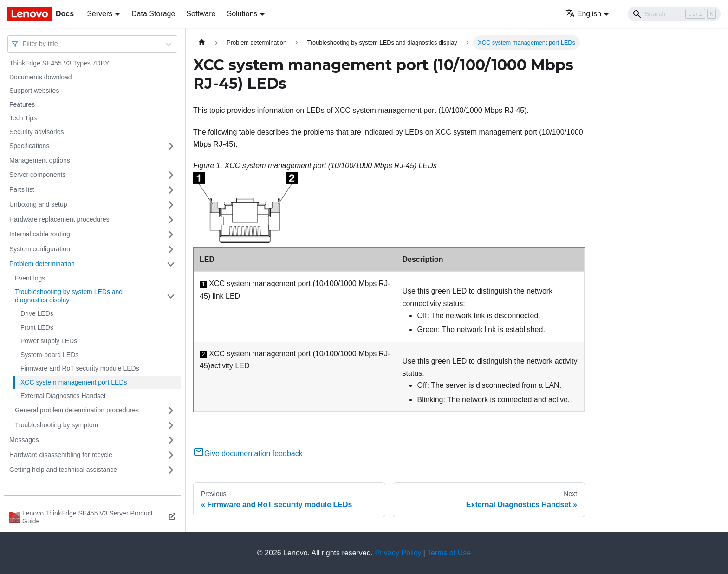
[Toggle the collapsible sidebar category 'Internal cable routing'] (171, 235)
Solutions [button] (242, 14)
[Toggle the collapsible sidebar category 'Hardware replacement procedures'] (171, 220)
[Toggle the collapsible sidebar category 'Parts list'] (171, 190)
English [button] (583, 14)
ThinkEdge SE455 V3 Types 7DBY (59, 63)
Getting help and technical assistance (63, 470)
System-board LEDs (49, 355)
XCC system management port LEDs (74, 382)
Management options (40, 160)
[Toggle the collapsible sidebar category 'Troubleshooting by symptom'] (171, 425)
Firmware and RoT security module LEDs (80, 368)
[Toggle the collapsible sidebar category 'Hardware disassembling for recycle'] (171, 455)
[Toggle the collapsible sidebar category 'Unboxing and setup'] (171, 205)
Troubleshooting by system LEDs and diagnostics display (69, 296)
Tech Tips (23, 118)
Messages (24, 440)
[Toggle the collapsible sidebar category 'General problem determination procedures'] (171, 411)
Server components (37, 175)
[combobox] (24, 44)
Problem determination (42, 264)
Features (22, 104)
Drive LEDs (37, 313)
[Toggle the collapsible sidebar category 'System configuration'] (171, 249)
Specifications (29, 146)
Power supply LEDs (49, 341)
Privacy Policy (398, 553)
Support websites (34, 91)
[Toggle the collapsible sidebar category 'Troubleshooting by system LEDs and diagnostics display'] (171, 296)
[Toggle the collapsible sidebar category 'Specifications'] (171, 146)
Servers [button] (100, 14)
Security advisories (37, 132)
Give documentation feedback (248, 453)
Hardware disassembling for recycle (61, 455)
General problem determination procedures (77, 410)
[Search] (674, 14)
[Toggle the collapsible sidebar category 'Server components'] (171, 175)
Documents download (41, 77)
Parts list (22, 189)
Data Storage (153, 14)
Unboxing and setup (38, 204)
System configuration (40, 249)
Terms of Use (449, 553)
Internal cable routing (40, 234)
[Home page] (202, 42)
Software (201, 14)
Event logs (30, 278)
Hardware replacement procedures (59, 219)
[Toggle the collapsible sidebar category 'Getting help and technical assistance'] (171, 470)
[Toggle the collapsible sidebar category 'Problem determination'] (171, 264)
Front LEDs (37, 327)
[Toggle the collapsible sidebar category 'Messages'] (171, 440)
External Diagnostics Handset (63, 396)
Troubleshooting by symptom (56, 425)
